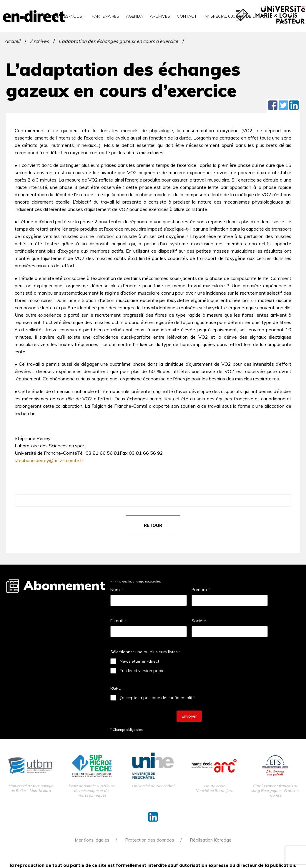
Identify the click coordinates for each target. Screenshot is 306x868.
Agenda (134, 16)
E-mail (118, 621)
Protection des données (150, 840)
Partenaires (105, 16)
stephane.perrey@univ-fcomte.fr (49, 460)
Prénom (201, 590)
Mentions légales (92, 840)
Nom (117, 590)
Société (199, 621)
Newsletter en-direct (139, 661)
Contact (187, 16)
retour (153, 525)
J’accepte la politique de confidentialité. (158, 698)
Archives (160, 16)
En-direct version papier (143, 671)
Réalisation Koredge (211, 840)
